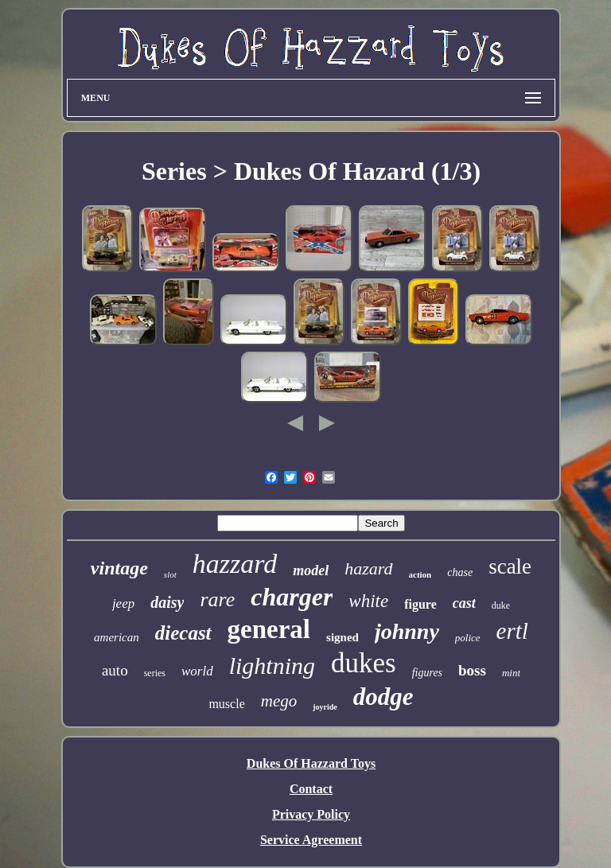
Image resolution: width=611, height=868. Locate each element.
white (368, 601)
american (117, 637)
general (269, 629)
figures (427, 673)
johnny (407, 631)
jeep (123, 603)
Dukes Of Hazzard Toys (311, 763)
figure (420, 604)
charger (292, 597)
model (311, 570)
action (420, 574)
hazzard (235, 564)
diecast (183, 633)
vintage (119, 568)
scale (510, 566)
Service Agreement (311, 840)
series (155, 673)
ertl (512, 631)
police (468, 638)
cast (464, 603)
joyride (325, 707)
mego (279, 701)
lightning (272, 666)
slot (170, 574)
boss (472, 670)
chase (460, 572)
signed (342, 637)
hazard (368, 568)
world (197, 671)
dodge (383, 697)
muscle (226, 704)
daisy (167, 602)
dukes (364, 663)
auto (115, 670)
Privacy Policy (311, 814)
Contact (311, 789)
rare (217, 599)
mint (511, 673)
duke (501, 605)
